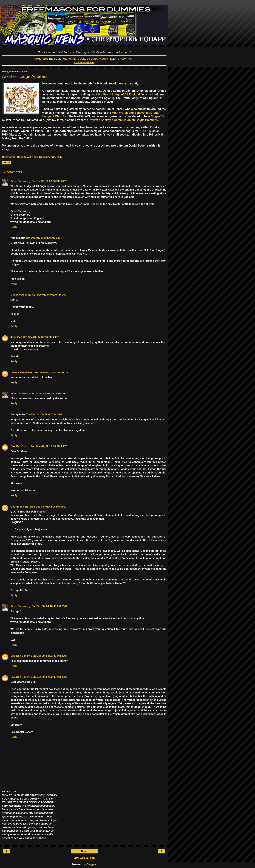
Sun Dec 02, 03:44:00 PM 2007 (53, 373)
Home (84, 851)
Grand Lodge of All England (121, 94)
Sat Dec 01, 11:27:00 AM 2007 (44, 238)
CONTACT (127, 59)
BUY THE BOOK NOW (55, 59)
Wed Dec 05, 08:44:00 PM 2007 (48, 507)
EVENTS (115, 59)
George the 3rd (19, 507)
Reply (14, 227)
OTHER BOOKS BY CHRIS (84, 59)
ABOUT (104, 59)
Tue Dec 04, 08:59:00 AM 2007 (44, 414)
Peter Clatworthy (21, 181)
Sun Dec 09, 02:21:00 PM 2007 (49, 656)
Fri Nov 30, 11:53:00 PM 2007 (49, 181)
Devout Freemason (22, 373)
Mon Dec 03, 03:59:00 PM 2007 (50, 393)
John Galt (16, 337)
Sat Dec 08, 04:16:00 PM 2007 (49, 606)
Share (7, 163)
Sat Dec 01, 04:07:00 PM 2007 (50, 295)
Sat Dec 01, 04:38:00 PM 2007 (41, 337)
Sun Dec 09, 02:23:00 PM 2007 (49, 677)
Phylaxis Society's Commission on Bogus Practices (123, 120)
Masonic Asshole (21, 295)
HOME (38, 59)
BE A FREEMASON (84, 62)
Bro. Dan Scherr (20, 446)
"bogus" (156, 116)
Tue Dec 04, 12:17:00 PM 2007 (49, 446)
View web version (84, 858)
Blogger (91, 864)
